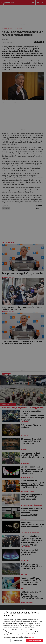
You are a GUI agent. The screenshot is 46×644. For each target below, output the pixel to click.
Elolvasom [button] (32, 637)
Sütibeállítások (17, 641)
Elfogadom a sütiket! (35, 641)
